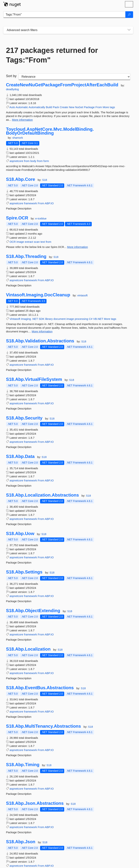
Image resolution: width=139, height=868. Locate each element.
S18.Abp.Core (21, 179)
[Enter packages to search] (64, 15)
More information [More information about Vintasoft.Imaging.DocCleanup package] (42, 331)
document (60, 319)
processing (81, 319)
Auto (12, 107)
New (72, 107)
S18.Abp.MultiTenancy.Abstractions (44, 726)
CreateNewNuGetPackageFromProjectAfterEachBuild (62, 85)
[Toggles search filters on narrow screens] (129, 30)
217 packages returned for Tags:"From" (52, 55)
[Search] (129, 15)
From (99, 107)
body (33, 161)
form (46, 161)
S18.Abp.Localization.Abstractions (43, 495)
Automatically (37, 107)
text (43, 242)
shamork (18, 138)
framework (30, 203)
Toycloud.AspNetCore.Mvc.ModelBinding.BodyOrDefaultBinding (50, 131)
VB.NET (98, 319)
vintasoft (82, 295)
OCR (13, 242)
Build (49, 107)
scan (37, 242)
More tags (109, 107)
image (20, 242)
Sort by (11, 76)
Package (89, 107)
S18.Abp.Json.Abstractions (35, 803)
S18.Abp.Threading (26, 256)
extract (29, 242)
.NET (35, 319)
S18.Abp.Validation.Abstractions (40, 341)
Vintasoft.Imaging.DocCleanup (38, 295)
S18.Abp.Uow (20, 534)
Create (64, 107)
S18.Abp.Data (20, 456)
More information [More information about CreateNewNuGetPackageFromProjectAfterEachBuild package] (22, 120)
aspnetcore (16, 161)
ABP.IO (49, 203)
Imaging (26, 319)
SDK (42, 319)
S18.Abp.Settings (24, 572)
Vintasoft (15, 319)
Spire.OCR (17, 218)
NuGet (79, 107)
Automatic (22, 107)
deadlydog (12, 89)
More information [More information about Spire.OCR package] (78, 247)
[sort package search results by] (74, 77)
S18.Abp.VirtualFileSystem (34, 379)
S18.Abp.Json (21, 842)
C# (91, 319)
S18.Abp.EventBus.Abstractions (40, 688)
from (27, 161)
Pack (56, 107)
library (49, 319)
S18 (45, 180)
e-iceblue (41, 218)
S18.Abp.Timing (23, 765)
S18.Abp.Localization (28, 649)
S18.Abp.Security (24, 418)
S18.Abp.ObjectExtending (33, 611)
